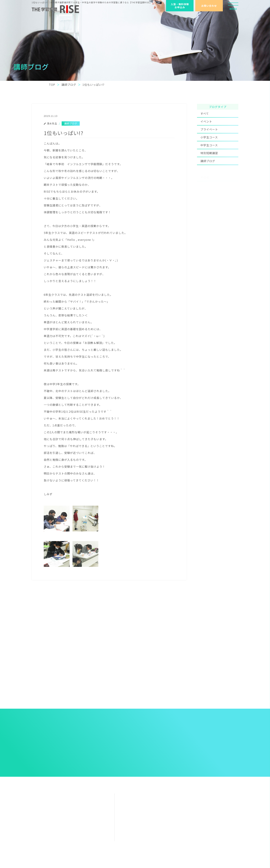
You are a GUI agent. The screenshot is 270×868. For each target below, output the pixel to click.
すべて (205, 115)
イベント (206, 126)
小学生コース (209, 143)
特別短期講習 (209, 161)
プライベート (209, 135)
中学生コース (209, 151)
